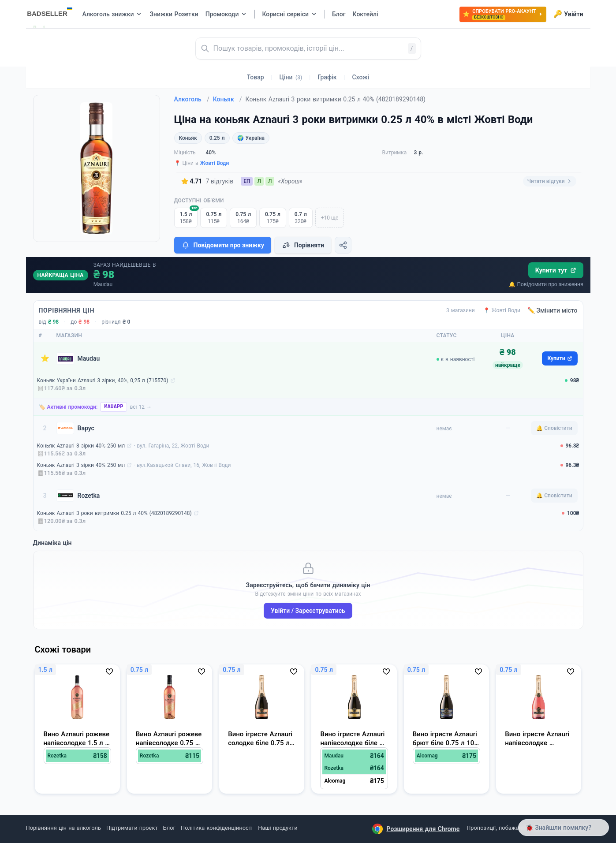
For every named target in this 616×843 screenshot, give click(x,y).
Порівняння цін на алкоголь (63, 828)
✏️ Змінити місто (553, 310)
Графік (327, 77)
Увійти (568, 14)
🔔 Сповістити (554, 428)
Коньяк (228, 99)
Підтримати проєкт (132, 828)
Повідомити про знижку (223, 245)
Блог (169, 828)
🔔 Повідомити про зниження (546, 284)
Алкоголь (192, 99)
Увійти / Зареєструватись (308, 611)
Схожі (360, 77)
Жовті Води (215, 163)
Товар (256, 77)
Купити (560, 358)
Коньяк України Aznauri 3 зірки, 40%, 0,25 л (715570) (103, 380)
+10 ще (330, 218)
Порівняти (303, 245)
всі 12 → (141, 407)
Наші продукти (278, 828)
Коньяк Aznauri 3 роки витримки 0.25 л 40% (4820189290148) (114, 513)
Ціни (291, 77)
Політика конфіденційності (217, 828)
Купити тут (556, 270)
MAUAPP (114, 407)
